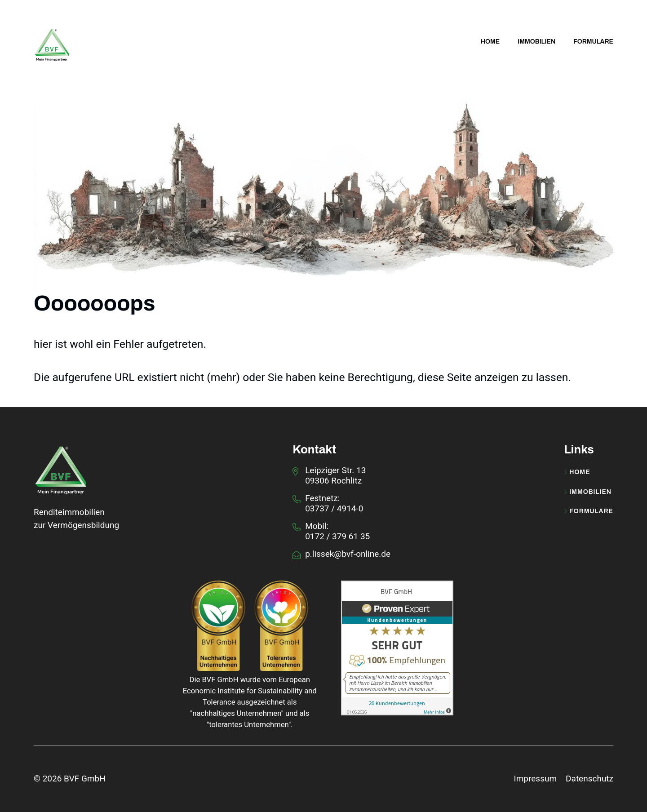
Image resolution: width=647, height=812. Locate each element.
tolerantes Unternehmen (249, 725)
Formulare (589, 511)
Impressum (535, 779)
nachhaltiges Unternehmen (237, 713)
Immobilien (588, 492)
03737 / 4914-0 (334, 508)
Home (577, 472)
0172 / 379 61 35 (337, 536)
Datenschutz (589, 779)
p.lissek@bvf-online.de (348, 554)
